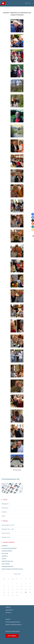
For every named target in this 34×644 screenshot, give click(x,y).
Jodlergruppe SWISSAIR (7, 566)
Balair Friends (5, 554)
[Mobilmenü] (28, 3)
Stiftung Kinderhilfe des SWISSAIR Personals (12, 569)
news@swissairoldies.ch (16, 625)
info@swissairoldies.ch (15, 622)
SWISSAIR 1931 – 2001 (8, 529)
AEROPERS (5, 556)
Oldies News (5, 508)
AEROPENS (5, 546)
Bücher (4, 516)
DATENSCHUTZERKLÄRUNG (13, 631)
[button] (33, 214)
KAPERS (4, 559)
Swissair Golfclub (6, 564)
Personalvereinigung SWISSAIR (9, 548)
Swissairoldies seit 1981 (8, 525)
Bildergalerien (5, 504)
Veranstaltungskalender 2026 (11, 479)
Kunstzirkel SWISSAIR (7, 551)
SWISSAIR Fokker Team (7, 561)
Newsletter (4, 512)
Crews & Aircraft (6, 533)
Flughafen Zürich (6, 537)
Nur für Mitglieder (12, 636)
